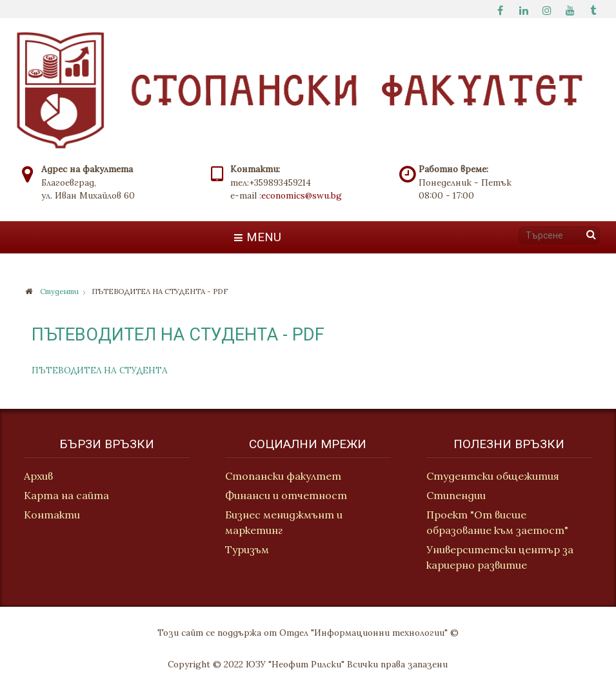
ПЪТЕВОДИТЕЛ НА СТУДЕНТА (100, 370)
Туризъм (247, 550)
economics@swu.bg (302, 195)
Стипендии (457, 495)
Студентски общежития (494, 476)
